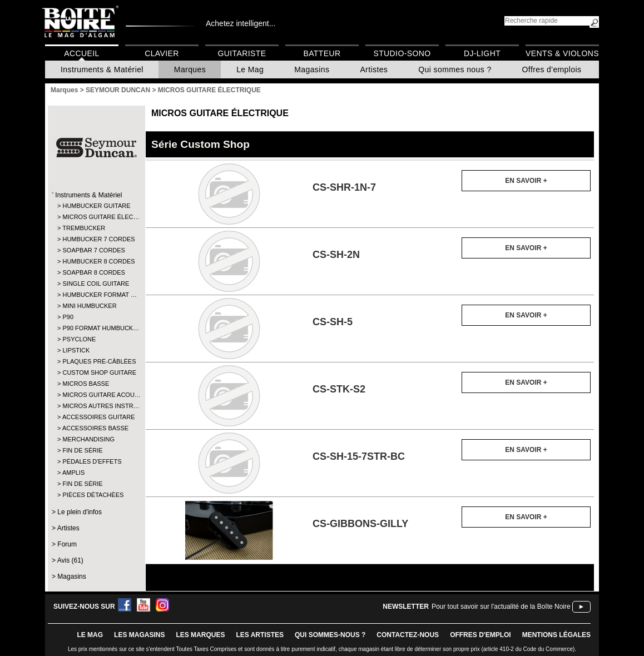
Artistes (374, 69)
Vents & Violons (562, 53)
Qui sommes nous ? (455, 69)
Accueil (81, 53)
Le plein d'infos (80, 512)
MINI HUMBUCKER (89, 306)
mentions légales (556, 635)
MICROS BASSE (86, 384)
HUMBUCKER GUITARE (96, 206)
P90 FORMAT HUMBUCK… (96, 328)
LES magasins (139, 635)
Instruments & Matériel (102, 69)
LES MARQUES (200, 635)
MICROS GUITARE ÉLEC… (96, 217)
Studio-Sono (402, 53)
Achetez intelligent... (241, 23)
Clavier (162, 53)
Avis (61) (70, 560)
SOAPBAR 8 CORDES (93, 272)
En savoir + (526, 181)
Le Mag (250, 69)
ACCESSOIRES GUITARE (96, 417)
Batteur (322, 53)
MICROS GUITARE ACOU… (96, 395)
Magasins (312, 69)
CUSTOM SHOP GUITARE (96, 372)
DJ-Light (482, 53)
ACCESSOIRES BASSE (95, 428)
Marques (190, 69)
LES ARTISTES (260, 635)
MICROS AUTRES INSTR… (96, 406)
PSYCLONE (79, 339)
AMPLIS (73, 473)
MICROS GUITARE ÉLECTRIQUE (220, 113)
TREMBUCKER (84, 228)
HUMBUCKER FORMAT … (96, 295)
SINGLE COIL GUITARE (96, 284)
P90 (68, 317)
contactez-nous (408, 635)
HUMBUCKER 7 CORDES (96, 239)
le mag (90, 635)
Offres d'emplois (552, 69)
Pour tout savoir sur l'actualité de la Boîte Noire (501, 607)
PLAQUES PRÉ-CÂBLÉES (96, 361)
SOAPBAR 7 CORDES (93, 250)
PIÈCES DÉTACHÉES (93, 495)
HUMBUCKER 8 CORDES (96, 261)
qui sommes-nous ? (330, 635)
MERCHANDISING (88, 439)
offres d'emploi (480, 635)
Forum (67, 544)
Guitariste (242, 53)
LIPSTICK (76, 350)
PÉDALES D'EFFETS (92, 461)
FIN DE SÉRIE (82, 450)
